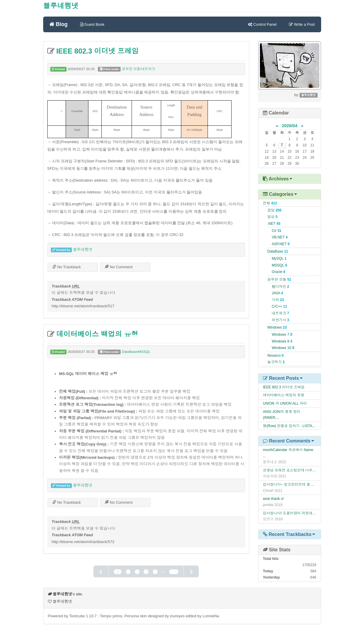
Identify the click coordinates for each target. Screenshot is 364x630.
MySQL (279, 259)
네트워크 (280, 313)
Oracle (279, 272)
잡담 (274, 210)
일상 (272, 217)
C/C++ (279, 306)
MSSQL (279, 265)
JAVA (277, 293)
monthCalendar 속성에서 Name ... (288, 453)
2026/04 (290, 126)
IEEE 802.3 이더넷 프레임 (97, 51)
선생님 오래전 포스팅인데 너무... (289, 470)
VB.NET (280, 237)
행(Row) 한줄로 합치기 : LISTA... (289, 426)
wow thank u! (273, 499)
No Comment (119, 267)
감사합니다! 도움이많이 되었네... (289, 513)
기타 (278, 300)
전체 (270, 203)
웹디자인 (280, 287)
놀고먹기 (276, 362)
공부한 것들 (279, 280)
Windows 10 (283, 348)
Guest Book (92, 24)
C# (276, 231)
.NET (274, 224)
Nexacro (275, 356)
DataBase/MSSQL (136, 352)
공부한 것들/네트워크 (139, 69)
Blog (59, 24)
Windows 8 (282, 341)
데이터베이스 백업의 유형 (96, 334)
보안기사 (280, 320)
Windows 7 (282, 335)
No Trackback (67, 267)
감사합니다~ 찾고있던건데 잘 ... (288, 484)
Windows (277, 327)
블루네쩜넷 (61, 6)
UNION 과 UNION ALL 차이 (285, 403)
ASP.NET (281, 244)
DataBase (278, 251)
